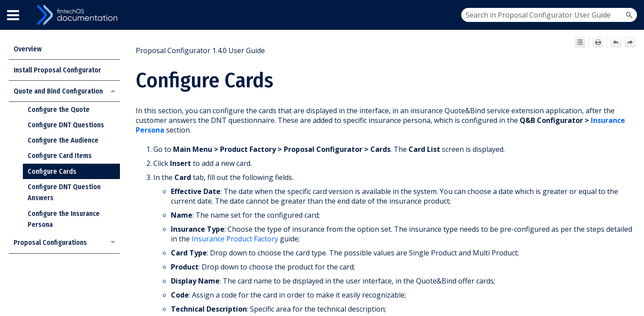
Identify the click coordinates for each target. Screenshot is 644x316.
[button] (629, 15)
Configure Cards (52, 171)
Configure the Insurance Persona (64, 219)
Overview (28, 49)
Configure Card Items (60, 156)
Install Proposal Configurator (57, 70)
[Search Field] (549, 15)
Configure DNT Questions (66, 125)
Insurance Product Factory (235, 239)
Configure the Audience (63, 140)
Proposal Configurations (67, 243)
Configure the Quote (59, 110)
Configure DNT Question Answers (64, 192)
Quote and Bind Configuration (67, 91)
